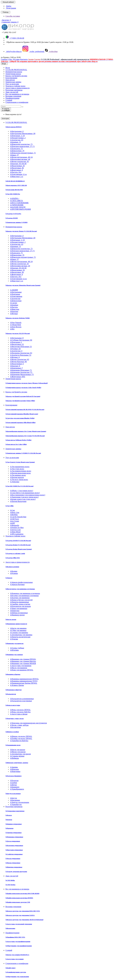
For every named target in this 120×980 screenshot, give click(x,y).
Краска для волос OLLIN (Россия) (18, 333)
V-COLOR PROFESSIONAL (16, 70)
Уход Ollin (9, 506)
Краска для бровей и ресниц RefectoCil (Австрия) (23, 396)
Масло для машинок (19, 668)
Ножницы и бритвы (13, 674)
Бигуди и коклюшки (13, 794)
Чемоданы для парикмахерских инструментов (28, 723)
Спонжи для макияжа (19, 633)
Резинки (14, 573)
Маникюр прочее (17, 615)
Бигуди (13, 798)
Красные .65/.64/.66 (18, 164)
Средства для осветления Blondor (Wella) (20, 418)
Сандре (14, 303)
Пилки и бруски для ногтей (21, 600)
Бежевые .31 (15, 142)
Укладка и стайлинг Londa (15, 553)
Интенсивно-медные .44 (20, 159)
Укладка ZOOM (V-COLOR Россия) (18, 541)
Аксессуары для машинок (21, 666)
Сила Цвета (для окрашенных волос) (25, 493)
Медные (14, 314)
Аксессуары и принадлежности (18, 88)
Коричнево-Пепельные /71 (21, 370)
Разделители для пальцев (20, 606)
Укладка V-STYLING (13, 214)
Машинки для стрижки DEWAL (23, 659)
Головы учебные (17, 648)
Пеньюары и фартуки (13, 690)
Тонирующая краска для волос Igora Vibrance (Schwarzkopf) (27, 383)
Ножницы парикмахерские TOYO (24, 681)
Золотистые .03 (17, 140)
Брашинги (15, 787)
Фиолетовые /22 (17, 344)
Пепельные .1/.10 (17, 136)
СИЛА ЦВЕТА (16, 201)
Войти (8, 6)
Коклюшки (15, 800)
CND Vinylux (10, 885)
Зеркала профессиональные (21, 582)
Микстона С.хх (17, 177)
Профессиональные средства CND (18, 902)
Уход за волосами (12, 84)
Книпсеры (15, 611)
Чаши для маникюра (19, 608)
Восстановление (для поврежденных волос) (28, 495)
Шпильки (14, 769)
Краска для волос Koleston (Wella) (18, 318)
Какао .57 (14, 155)
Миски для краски (18, 752)
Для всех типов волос (19, 480)
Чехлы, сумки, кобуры (19, 725)
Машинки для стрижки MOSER (23, 663)
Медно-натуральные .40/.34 (21, 157)
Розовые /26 (15, 349)
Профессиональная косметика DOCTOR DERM (22, 893)
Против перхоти (17, 477)
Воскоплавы (10, 928)
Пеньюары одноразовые (14, 837)
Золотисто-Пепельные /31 (21, 355)
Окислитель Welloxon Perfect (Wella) (18, 440)
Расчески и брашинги (13, 776)
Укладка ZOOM (12, 218)
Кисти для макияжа (18, 628)
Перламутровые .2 (18, 138)
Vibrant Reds (15, 325)
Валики (14, 571)
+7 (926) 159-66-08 (15, 38)
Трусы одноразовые (13, 841)
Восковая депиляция (13, 96)
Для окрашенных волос (20, 467)
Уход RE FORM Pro (13, 194)
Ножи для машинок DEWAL (22, 670)
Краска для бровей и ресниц (16, 76)
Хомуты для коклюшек (20, 802)
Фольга (9, 815)
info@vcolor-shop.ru (13, 51)
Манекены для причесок (14, 643)
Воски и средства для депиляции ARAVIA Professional (24, 920)
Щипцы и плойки (12, 732)
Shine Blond (15, 532)
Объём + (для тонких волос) (21, 491)
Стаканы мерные (17, 756)
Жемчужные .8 (16, 170)
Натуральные (16, 292)
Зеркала (9, 578)
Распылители (11, 694)
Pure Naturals (16, 323)
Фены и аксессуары (13, 705)
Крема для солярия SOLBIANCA (17, 955)
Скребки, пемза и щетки (20, 604)
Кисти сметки (11, 619)
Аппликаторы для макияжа (21, 635)
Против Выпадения (18, 501)
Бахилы (9, 820)
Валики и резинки (12, 567)
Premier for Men (17, 528)
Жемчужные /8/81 (18, 377)
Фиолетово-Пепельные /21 (21, 347)
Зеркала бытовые (17, 584)
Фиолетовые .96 (17, 168)
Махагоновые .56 (17, 166)
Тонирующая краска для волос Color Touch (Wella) (23, 388)
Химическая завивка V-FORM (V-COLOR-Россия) (23, 453)
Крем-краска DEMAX (13, 127)
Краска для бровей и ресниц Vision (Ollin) (20, 401)
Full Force (14, 519)
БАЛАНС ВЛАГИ (18, 207)
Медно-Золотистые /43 (19, 359)
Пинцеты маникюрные (19, 602)
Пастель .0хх (16, 172)
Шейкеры (14, 758)
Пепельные (15, 294)
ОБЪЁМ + (15, 198)
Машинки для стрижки (14, 655)
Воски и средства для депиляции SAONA (20, 915)
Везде (8, 68)
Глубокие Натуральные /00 (21, 340)
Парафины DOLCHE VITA (15, 937)
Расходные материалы (14, 90)
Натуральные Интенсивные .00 (23, 134)
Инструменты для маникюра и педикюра (20, 589)
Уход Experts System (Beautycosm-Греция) (20, 462)
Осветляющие (16, 296)
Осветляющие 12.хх (18, 174)
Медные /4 (15, 357)
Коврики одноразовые (14, 824)
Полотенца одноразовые (14, 845)
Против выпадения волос (20, 473)
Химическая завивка (13, 82)
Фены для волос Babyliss (20, 712)
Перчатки (9, 828)
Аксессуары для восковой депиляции (19, 924)
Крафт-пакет (10, 968)
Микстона (15, 309)
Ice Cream (14, 521)
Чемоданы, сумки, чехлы (15, 718)
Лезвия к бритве (17, 685)
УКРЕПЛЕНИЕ (17, 205)
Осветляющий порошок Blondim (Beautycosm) (22, 414)
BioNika (14, 515)
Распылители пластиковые (21, 701)
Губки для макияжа (18, 630)
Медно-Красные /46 (18, 362)
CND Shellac (10, 880)
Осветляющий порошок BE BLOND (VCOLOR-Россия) (25, 409)
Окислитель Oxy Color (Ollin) (16, 444)
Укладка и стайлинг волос (15, 86)
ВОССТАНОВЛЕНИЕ (19, 203)
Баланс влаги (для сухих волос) (23, 499)
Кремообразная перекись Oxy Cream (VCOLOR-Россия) (25, 436)
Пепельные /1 (16, 342)
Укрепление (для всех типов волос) (24, 497)
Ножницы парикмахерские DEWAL (24, 679)
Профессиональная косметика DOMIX (19, 898)
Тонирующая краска (13, 74)
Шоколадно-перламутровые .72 (23, 153)
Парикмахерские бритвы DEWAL (24, 683)
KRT (12, 523)
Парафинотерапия (12, 98)
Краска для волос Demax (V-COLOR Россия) (21, 231)
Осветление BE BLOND (14, 190)
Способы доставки (13, 16)
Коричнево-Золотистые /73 (21, 372)
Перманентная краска (14, 72)
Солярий (9, 100)
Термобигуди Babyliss (19, 741)
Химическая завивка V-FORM (16, 222)
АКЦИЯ (14, 290)
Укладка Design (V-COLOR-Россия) (18, 545)
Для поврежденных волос (21, 471)
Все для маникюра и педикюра (17, 94)
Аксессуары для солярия (15, 959)
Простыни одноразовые (14, 850)
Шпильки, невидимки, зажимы (17, 763)
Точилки (14, 639)
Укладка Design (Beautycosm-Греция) (19, 549)
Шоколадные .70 (17, 151)
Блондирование (11, 78)
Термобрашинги (17, 789)
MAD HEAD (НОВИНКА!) (15, 181)
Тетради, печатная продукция (16, 872)
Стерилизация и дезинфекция (17, 102)
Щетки (13, 785)
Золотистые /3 (16, 351)
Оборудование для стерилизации (17, 977)
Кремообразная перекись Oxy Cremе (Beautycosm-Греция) (26, 431)
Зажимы (14, 767)
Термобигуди (16, 804)
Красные (14, 311)
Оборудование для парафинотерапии (19, 946)
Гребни (13, 783)
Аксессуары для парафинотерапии (18, 941)
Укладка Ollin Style (13, 558)
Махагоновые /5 (17, 364)
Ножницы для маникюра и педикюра (25, 593)
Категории (5, 118)
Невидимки (15, 771)
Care (12, 510)
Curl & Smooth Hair (18, 517)
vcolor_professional (33, 51)
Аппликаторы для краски (20, 754)
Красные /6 (15, 366)
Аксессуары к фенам (19, 714)
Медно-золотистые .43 (19, 161)
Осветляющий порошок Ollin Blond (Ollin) (20, 422)
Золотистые (15, 299)
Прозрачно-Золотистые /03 (21, 353)
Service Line (15, 530)
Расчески (14, 781)
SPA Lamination (17, 534)
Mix (12, 329)
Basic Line (15, 512)
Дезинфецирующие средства (16, 972)
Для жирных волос (18, 475)
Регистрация (11, 8)
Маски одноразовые (13, 863)
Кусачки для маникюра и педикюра (24, 596)
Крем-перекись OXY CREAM (16, 185)
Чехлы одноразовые (13, 858)
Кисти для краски (18, 750)
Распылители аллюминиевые (22, 699)
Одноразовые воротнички (15, 811)
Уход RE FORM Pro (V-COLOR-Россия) (19, 486)
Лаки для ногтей (12, 92)
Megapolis (15, 525)
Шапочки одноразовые (14, 867)
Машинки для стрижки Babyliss (23, 661)
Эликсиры (15, 482)
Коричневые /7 (16, 368)
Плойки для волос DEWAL (21, 739)
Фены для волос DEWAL (20, 710)
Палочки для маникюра (20, 598)
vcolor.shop (51, 51)
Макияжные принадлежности (16, 624)
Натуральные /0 (17, 338)
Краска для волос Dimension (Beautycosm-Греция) (23, 285)
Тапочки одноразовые (13, 833)
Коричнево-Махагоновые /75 (22, 374)
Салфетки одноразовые (14, 854)
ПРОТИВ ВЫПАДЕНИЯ (20, 209)
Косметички (15, 727)
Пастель (14, 307)
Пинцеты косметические (20, 637)
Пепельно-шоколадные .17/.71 (22, 146)
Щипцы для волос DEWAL (21, 736)
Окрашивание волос (13, 745)
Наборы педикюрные (19, 613)
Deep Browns (16, 327)
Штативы (14, 650)
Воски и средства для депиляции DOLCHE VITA (23, 911)
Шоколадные (16, 301)
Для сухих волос (17, 469)
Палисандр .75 (16, 149)
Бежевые (14, 305)
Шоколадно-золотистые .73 (21, 144)
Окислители (10, 80)
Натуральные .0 (17, 131)
